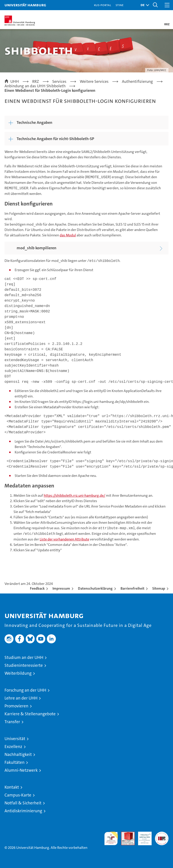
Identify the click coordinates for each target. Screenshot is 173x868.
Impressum (61, 588)
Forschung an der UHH (25, 690)
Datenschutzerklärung (95, 588)
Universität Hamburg (25, 5)
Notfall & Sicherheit (23, 803)
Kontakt (12, 787)
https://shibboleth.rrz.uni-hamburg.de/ (74, 495)
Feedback (37, 588)
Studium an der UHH (24, 657)
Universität (15, 739)
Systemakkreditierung (162, 834)
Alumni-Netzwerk (21, 770)
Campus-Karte (18, 795)
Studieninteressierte (24, 665)
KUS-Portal (102, 5)
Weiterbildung (18, 673)
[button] (144, 5)
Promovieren (16, 706)
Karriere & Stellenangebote (30, 714)
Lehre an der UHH (21, 698)
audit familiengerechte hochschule (111, 838)
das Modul (68, 235)
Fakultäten (15, 762)
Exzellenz (13, 747)
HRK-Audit (142, 836)
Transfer (12, 722)
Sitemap (159, 588)
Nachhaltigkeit (18, 754)
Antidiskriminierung (23, 811)
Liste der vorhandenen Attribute (64, 539)
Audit (125, 834)
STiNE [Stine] (120, 5)
